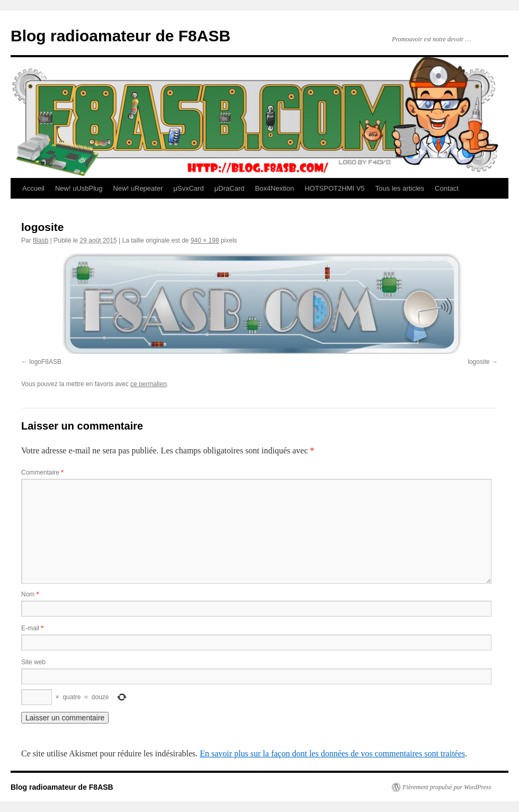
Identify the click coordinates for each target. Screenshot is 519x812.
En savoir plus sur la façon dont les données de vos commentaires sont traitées (332, 753)
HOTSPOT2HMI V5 (334, 188)
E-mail (32, 628)
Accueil (33, 188)
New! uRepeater (138, 188)
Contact (447, 188)
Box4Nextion (274, 188)
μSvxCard (188, 188)
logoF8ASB (45, 362)
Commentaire (42, 472)
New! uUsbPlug (79, 188)
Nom (30, 594)
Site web (33, 662)
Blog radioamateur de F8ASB (120, 36)
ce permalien (149, 384)
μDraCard (230, 188)
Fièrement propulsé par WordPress (447, 787)
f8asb (41, 240)
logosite (478, 362)
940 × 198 (205, 240)
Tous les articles (400, 188)
